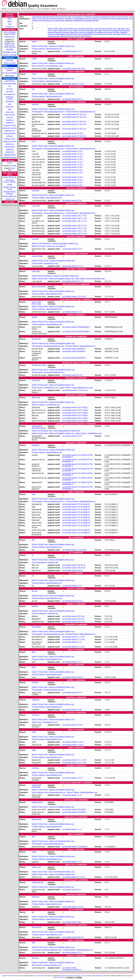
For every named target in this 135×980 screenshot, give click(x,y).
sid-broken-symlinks (10, 98)
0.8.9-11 (80, 99)
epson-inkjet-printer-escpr (63, 31)
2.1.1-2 (79, 642)
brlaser (50, 29)
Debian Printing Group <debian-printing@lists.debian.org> (53, 261)
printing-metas (97, 34)
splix (82, 36)
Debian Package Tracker (10, 188)
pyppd (119, 34)
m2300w (116, 32)
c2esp (61, 29)
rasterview (63, 36)
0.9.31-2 (80, 601)
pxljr (114, 34)
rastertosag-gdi (53, 36)
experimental (10, 81)
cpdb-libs (70, 29)
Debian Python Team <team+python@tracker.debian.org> (53, 872)
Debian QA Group (10, 177)
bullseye (10, 136)
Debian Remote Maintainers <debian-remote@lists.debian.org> (55, 276)
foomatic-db (83, 31)
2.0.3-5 (79, 200)
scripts (6, 47)
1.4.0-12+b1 (81, 297)
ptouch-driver (107, 34)
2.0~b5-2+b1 (82, 114)
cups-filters (90, 29)
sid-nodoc (10, 92)
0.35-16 (80, 570)
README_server (10, 52)
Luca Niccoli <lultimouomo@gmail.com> (47, 950)
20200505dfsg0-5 (83, 327)
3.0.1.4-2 (80, 281)
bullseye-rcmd (10, 139)
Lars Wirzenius (40, 976)
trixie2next (10, 120)
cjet (65, 29)
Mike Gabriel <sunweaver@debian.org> (90, 279)
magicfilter (124, 32)
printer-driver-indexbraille (82, 34)
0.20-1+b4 (81, 616)
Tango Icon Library (59, 977)
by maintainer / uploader (10, 69)
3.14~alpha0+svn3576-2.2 (72, 970)
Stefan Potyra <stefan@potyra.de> (45, 722)
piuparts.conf (9, 43)
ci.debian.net (10, 199)
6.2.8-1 (79, 51)
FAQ (10, 24)
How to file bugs (10, 32)
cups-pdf (97, 29)
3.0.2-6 (79, 249)
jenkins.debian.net (10, 196)
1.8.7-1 (79, 312)
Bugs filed (10, 60)
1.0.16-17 (80, 742)
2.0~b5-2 (80, 133)
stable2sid (10, 149)
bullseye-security (10, 141)
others (90, 976)
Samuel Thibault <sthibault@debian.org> (82, 792)
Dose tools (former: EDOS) (10, 181)
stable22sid (12, 66)
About (10, 19)
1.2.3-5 (79, 795)
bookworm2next (10, 133)
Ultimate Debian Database (10, 193)
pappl (62, 34)
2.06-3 (79, 922)
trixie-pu (10, 117)
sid (10, 86)
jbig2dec (91, 32)
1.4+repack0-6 (82, 847)
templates (12, 34)
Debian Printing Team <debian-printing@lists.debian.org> (53, 46)
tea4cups (88, 36)
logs (14, 47)
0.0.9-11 (80, 725)
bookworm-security (10, 128)
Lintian (10, 185)
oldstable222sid (10, 155)
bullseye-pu (10, 144)
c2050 (56, 29)
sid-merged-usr (10, 94)
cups (76, 29)
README (10, 50)
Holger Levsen (81, 976)
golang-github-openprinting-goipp (39, 427)
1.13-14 (80, 778)
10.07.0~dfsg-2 (82, 407)
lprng (111, 32)
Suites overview (10, 63)
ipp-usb (85, 32)
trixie (10, 109)
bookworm (10, 123)
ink (80, 32)
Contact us (10, 27)
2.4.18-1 (80, 151)
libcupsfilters (99, 32)
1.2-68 (79, 710)
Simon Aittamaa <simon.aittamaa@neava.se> (49, 792)
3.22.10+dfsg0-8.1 (84, 504)
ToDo (10, 170)
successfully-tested (69, 51)
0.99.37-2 (80, 937)
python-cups (126, 34)
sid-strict (10, 89)
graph (12, 76)
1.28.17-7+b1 (82, 216)
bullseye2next (10, 147)
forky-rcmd (10, 107)
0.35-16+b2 (81, 565)
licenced (15, 976)
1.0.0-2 (79, 436)
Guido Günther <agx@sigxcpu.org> (45, 263)
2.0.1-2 (79, 953)
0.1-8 (79, 890)
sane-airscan (75, 36)
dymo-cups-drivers (39, 287)
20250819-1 (81, 349)
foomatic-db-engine (95, 31)
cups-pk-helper (107, 29)
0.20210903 (81, 810)
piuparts (5, 976)
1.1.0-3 (79, 862)
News (10, 21)
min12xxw (52, 34)
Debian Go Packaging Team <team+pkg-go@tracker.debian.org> (56, 431)
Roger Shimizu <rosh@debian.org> (45, 388)
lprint (106, 32)
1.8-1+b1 (80, 907)
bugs (14, 166)
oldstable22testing (10, 157)
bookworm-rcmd (10, 125)
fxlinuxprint (107, 31)
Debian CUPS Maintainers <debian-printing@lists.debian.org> (55, 244)
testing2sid (10, 101)
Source (10, 163)
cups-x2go (117, 29)
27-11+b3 (80, 84)
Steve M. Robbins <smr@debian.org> (46, 405)
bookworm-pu (10, 131)
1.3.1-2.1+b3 (82, 760)
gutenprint (66, 32)
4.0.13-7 (80, 375)
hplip (72, 32)
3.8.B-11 (80, 677)
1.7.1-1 (79, 829)
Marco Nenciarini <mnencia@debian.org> (47, 66)
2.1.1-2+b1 (81, 637)
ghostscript (115, 31)
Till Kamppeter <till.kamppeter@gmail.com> (48, 112)
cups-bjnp (81, 29)
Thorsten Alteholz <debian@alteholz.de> (47, 49)
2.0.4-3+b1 (81, 877)
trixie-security (10, 115)
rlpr (69, 36)
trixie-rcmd (10, 112)
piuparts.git (99, 976)
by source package (10, 73)
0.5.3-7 (79, 586)
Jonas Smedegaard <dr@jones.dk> (45, 562)
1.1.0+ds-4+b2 (82, 390)
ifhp (76, 32)
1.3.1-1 (79, 662)
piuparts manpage (10, 55)
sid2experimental (10, 84)
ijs (78, 32)
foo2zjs (76, 31)
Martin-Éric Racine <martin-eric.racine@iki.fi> (49, 246)
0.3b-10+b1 (81, 69)
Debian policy (10, 37)
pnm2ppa (68, 34)
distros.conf (9, 45)
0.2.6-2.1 (80, 266)
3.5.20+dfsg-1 (82, 550)
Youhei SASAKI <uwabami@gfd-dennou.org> (76, 388)
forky (10, 104)
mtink (58, 34)
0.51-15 (80, 693)
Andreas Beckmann (67, 976)
